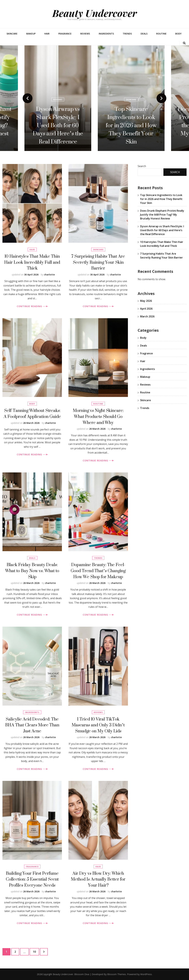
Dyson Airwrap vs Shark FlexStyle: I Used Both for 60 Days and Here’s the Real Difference (131, 125)
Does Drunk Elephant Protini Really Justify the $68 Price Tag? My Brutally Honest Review (58, 125)
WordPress (146, 974)
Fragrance (65, 34)
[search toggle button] (184, 43)
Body (178, 34)
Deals (144, 34)
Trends (127, 34)
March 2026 (147, 316)
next (161, 98)
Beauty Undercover (95, 13)
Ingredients (106, 34)
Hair (47, 34)
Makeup (31, 34)
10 (36, 951)
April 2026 (146, 309)
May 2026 (146, 301)
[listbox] (94, 98)
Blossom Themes (117, 974)
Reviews (85, 34)
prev (28, 98)
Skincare (12, 34)
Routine (161, 34)
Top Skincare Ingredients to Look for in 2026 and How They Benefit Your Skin (161, 199)
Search (142, 166)
